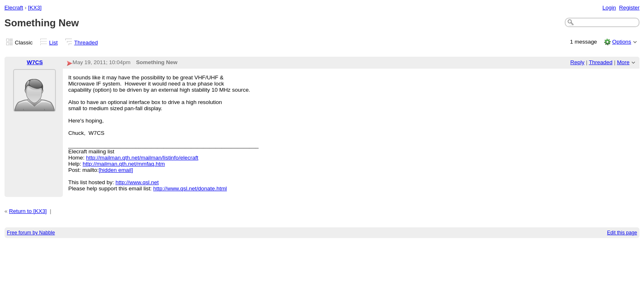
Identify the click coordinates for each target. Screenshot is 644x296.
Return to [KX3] (28, 211)
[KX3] (35, 8)
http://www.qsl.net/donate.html (190, 188)
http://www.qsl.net (137, 182)
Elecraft (14, 8)
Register (629, 8)
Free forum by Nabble (31, 233)
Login (609, 8)
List (54, 43)
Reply (577, 62)
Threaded (86, 43)
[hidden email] (116, 170)
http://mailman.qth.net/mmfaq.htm (124, 164)
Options (621, 42)
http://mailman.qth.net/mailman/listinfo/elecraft (142, 158)
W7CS (35, 62)
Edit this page (622, 233)
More (623, 62)
